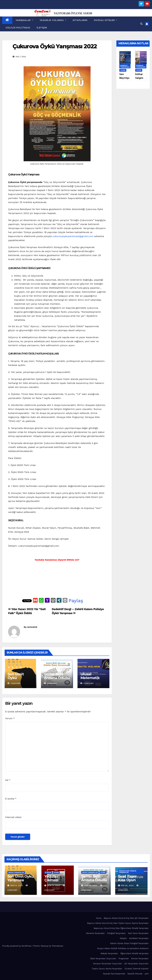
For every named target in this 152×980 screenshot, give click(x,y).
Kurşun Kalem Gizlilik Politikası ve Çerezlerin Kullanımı (123, 948)
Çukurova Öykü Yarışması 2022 (55, 46)
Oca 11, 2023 (54, 885)
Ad (8, 780)
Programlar (124, 959)
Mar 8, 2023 (17, 885)
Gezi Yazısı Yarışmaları (138, 933)
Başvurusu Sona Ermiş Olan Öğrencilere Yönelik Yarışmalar (121, 928)
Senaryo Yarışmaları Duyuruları (108, 964)
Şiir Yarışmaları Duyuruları (136, 964)
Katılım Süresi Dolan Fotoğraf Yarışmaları (129, 943)
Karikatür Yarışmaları (139, 938)
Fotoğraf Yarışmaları (116, 933)
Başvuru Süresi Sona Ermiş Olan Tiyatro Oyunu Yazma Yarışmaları (118, 923)
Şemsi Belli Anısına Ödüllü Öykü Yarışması (57, 680)
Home (99, 918)
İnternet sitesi (13, 817)
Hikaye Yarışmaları (16, 872)
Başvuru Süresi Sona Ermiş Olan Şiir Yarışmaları (126, 918)
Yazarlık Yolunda (53, 20)
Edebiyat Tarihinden (125, 66)
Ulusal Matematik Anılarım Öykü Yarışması (93, 680)
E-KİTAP (48, 872)
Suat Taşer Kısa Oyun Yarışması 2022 (131, 880)
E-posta (11, 799)
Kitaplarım (80, 20)
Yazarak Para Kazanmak (114, 974)
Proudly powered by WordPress (17, 946)
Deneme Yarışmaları (95, 933)
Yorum (10, 718)
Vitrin (123, 70)
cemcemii (32, 627)
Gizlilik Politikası (18, 28)
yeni (147, 974)
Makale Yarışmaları (109, 953)
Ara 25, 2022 (91, 885)
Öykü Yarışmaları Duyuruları (103, 959)
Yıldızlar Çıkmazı (51, 878)
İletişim (42, 28)
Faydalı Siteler (106, 20)
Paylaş (76, 601)
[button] (141, 24)
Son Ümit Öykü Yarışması (16, 678)
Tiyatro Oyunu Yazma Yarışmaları (107, 969)
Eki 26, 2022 (127, 885)
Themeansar (57, 946)
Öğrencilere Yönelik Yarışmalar (128, 872)
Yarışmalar (24, 20)
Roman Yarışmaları (140, 959)
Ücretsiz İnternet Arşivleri (137, 969)
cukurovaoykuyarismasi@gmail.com (73, 236)
